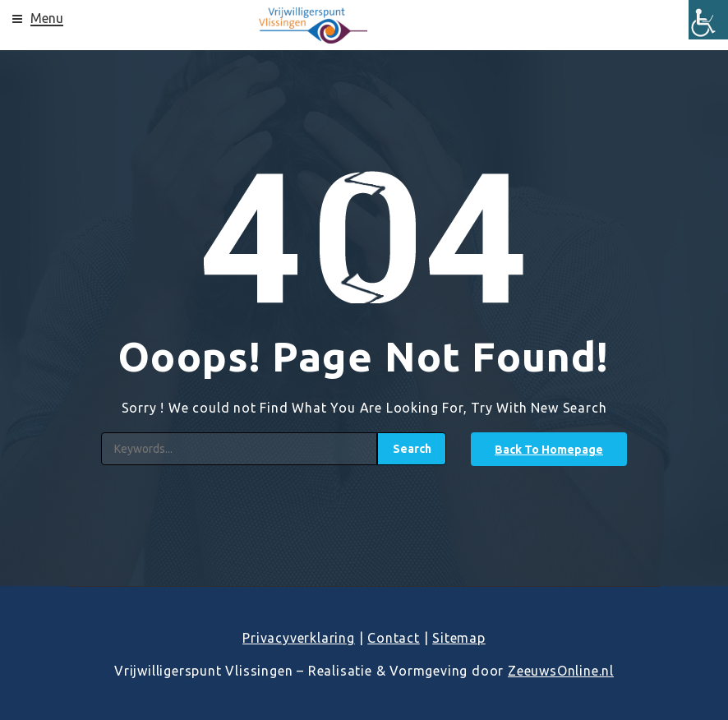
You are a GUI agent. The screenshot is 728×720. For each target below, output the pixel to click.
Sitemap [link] (459, 638)
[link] (708, 20)
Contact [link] (394, 638)
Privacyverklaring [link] (299, 638)
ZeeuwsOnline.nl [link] (561, 671)
